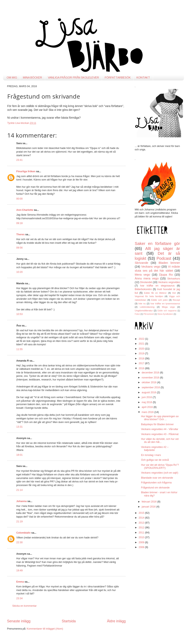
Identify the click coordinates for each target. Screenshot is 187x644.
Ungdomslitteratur (144, 311)
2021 (142, 344)
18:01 (20, 455)
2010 (142, 537)
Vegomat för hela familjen (149, 296)
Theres (20, 234)
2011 (142, 533)
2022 (142, 339)
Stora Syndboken (165, 314)
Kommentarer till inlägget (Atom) (45, 629)
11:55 (20, 349)
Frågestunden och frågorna (156, 483)
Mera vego (142, 275)
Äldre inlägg (116, 621)
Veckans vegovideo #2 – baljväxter (155, 449)
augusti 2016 (149, 392)
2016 (142, 368)
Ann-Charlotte (25, 210)
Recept (176, 300)
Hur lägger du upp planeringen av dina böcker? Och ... (160, 418)
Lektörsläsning (147, 307)
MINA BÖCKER (32, 77)
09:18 (20, 223)
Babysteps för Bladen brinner (157, 424)
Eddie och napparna (167, 311)
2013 (142, 523)
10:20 (20, 272)
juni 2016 (147, 397)
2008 (142, 547)
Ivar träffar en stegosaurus (157, 286)
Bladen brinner (169, 263)
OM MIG (12, 77)
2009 (142, 542)
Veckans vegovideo (169, 282)
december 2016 (151, 373)
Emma (20, 582)
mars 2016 (148, 412)
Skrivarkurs (174, 279)
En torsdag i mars (151, 455)
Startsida (69, 621)
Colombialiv (23, 533)
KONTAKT (143, 77)
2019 (142, 354)
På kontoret (149, 314)
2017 (142, 363)
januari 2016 (149, 507)
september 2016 (151, 387)
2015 (142, 513)
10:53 (20, 314)
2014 (142, 518)
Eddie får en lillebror (155, 293)
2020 (142, 349)
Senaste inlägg (19, 621)
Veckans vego (151, 266)
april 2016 (148, 407)
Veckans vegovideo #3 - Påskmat (160, 434)
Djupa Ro (166, 275)
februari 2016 (150, 502)
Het (174, 293)
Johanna (22, 501)
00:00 (20, 199)
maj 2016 (147, 402)
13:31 (20, 427)
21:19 (20, 522)
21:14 (20, 490)
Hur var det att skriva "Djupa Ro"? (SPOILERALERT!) (160, 466)
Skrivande (141, 263)
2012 (142, 528)
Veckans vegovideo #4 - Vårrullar (160, 429)
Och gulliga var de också (155, 460)
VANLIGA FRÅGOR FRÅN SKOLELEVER (73, 77)
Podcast (164, 258)
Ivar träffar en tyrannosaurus (165, 304)
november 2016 (151, 378)
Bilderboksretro (143, 289)
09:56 (20, 248)
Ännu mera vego (147, 278)
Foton (137, 314)
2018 (142, 359)
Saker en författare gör (157, 244)
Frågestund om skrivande (155, 488)
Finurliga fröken (26, 171)
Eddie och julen (159, 300)
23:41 (20, 160)
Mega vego (168, 307)
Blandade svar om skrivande (157, 478)
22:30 (20, 542)
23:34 (20, 598)
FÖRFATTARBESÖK (118, 77)
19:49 (20, 571)
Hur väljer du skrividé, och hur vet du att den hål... (160, 441)
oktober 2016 (149, 382)
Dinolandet (146, 282)
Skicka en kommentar (24, 606)
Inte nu (142, 304)
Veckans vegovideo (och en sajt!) (160, 473)
